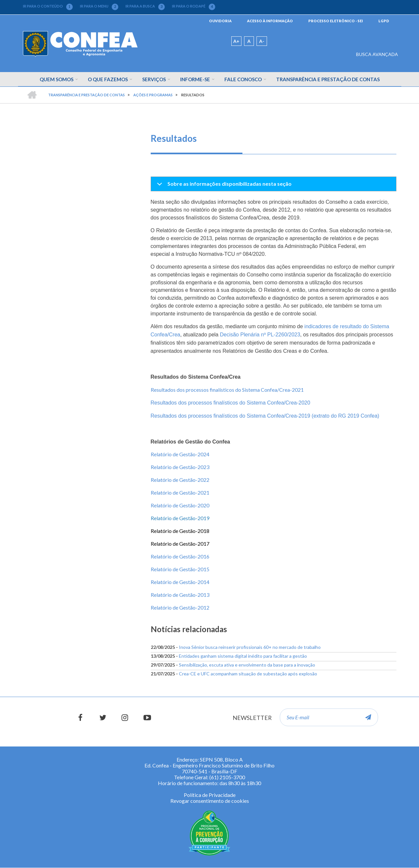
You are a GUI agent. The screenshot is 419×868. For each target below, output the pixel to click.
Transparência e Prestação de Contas (328, 79)
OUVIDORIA (220, 21)
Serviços (154, 79)
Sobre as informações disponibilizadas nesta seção (223, 186)
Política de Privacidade (210, 795)
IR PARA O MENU (99, 6)
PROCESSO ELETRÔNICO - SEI (336, 21)
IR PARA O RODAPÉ (194, 6)
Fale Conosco (243, 79)
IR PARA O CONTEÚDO (48, 6)
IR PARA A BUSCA (145, 6)
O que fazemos (108, 79)
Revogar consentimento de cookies (210, 801)
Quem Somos (57, 79)
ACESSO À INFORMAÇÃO (270, 21)
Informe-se (195, 79)
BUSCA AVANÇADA (377, 54)
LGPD (384, 21)
